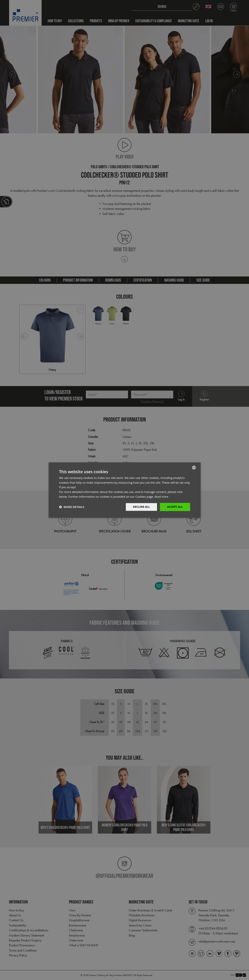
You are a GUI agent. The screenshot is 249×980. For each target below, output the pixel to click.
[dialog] (125, 490)
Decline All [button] (141, 507)
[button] (72, 507)
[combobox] (194, 467)
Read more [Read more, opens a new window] (162, 496)
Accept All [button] (175, 507)
